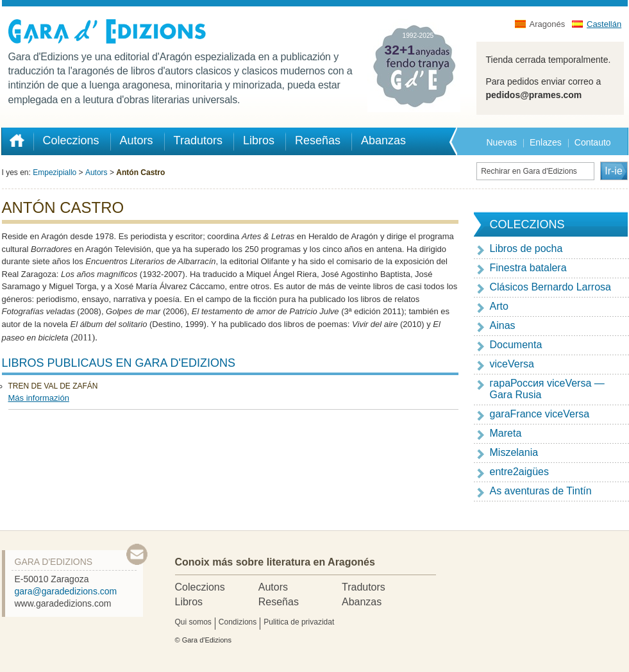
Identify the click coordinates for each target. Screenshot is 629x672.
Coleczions (200, 587)
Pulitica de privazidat (299, 622)
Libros (189, 602)
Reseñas (279, 602)
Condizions (238, 622)
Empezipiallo (55, 172)
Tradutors (364, 587)
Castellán (604, 24)
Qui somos (193, 622)
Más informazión (39, 398)
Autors (96, 172)
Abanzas (362, 602)
